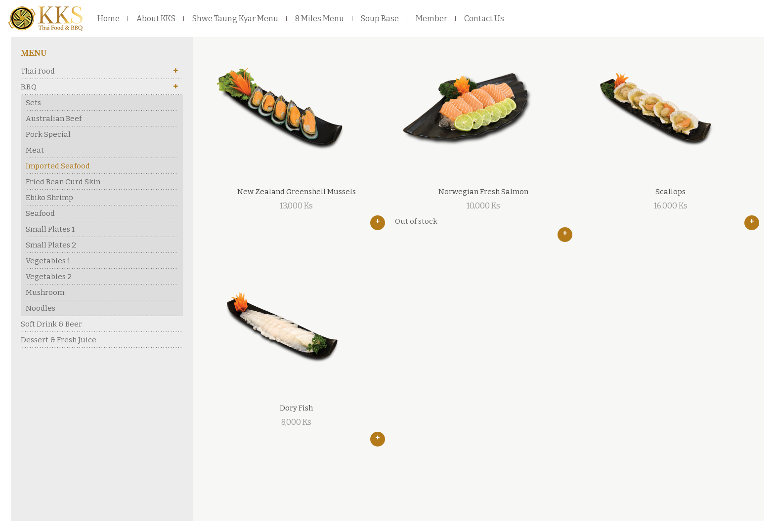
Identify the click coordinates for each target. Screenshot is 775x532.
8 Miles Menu (320, 19)
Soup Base (380, 19)
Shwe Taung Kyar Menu (235, 19)
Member (431, 19)
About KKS (156, 19)
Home (108, 19)
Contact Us (484, 19)
